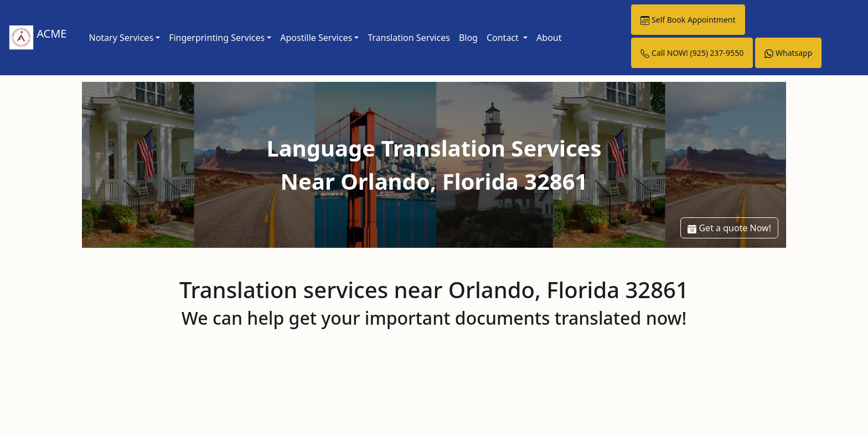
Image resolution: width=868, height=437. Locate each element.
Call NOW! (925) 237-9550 (692, 53)
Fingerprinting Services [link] (217, 38)
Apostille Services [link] (316, 38)
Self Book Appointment (688, 20)
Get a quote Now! (729, 228)
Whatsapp (788, 53)
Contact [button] (504, 38)
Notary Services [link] (121, 38)
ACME (38, 38)
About (549, 38)
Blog (468, 38)
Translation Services (409, 38)
